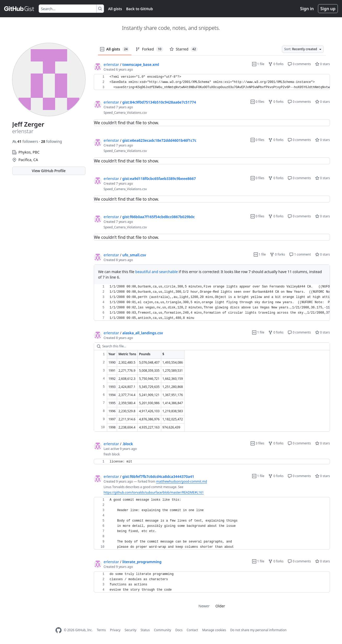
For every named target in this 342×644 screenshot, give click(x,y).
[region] (212, 82)
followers (26, 141)
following (51, 141)
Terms (101, 630)
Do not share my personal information (258, 630)
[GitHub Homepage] (59, 630)
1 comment (300, 254)
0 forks (276, 64)
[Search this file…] (212, 346)
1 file (258, 64)
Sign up (328, 9)
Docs (179, 630)
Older (220, 606)
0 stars (323, 64)
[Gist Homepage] (19, 9)
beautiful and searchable (156, 272)
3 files (257, 443)
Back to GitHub (140, 9)
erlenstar (111, 64)
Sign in (307, 9)
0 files (257, 102)
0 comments (299, 64)
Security (131, 630)
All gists (115, 9)
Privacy (115, 630)
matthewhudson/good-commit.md (181, 481)
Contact (192, 630)
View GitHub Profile (49, 171)
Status (145, 630)
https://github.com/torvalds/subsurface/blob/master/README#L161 (154, 492)
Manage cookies (214, 630)
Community (163, 630)
